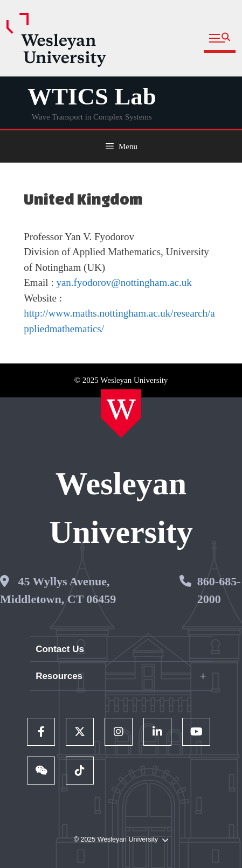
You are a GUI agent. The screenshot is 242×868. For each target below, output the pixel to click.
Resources (59, 676)
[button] (220, 38)
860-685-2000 (219, 590)
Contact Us (60, 649)
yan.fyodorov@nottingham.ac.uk (124, 282)
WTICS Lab (92, 96)
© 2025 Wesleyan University (121, 840)
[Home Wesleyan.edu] (121, 414)
